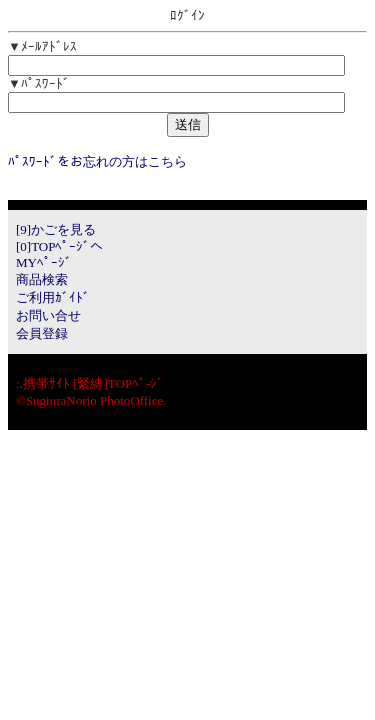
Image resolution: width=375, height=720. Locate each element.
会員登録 (42, 333)
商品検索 (42, 279)
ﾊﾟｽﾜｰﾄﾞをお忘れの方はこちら (97, 161)
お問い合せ (48, 315)
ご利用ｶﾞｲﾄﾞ (53, 297)
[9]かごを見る (56, 229)
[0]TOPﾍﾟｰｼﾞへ (59, 246)
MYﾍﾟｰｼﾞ (44, 262)
